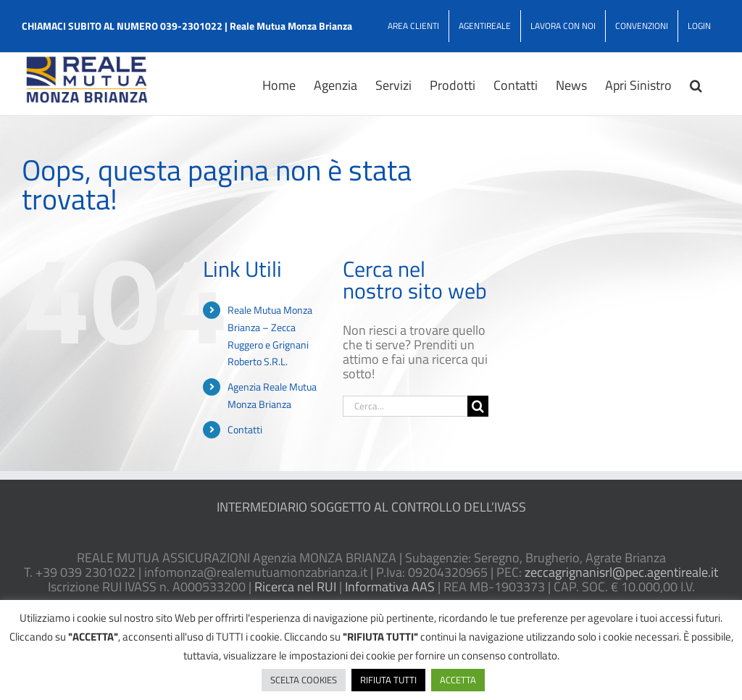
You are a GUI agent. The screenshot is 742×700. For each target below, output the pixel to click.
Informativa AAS (390, 587)
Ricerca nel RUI (295, 587)
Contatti (245, 429)
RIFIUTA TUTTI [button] (388, 680)
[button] (696, 84)
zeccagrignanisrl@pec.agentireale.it (621, 572)
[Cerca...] (405, 406)
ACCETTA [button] (458, 680)
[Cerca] (478, 406)
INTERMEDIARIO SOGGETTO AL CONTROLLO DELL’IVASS (371, 507)
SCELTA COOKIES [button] (304, 680)
